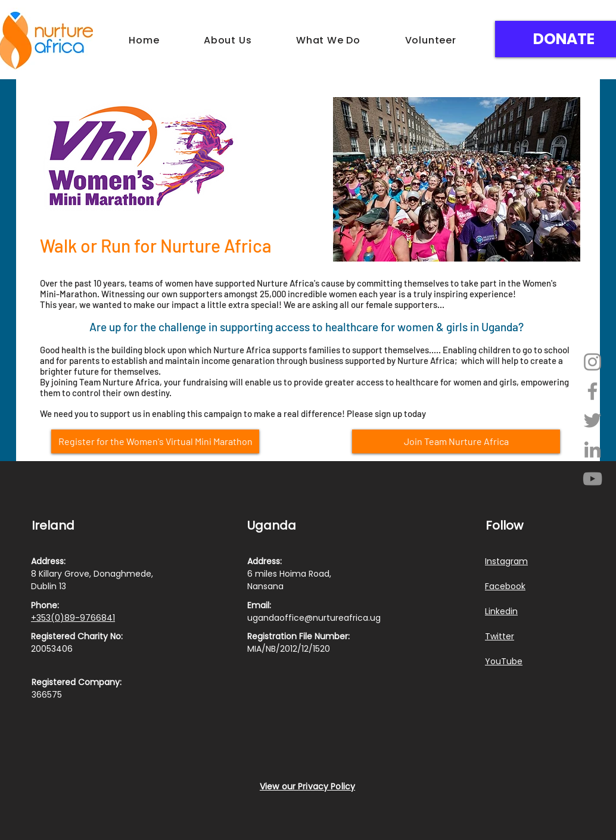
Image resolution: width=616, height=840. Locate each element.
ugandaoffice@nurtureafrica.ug (314, 618)
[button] (228, 40)
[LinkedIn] (592, 449)
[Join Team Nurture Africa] (456, 441)
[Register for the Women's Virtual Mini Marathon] (155, 441)
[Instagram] (592, 362)
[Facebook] (592, 391)
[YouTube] (592, 479)
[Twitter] (592, 420)
